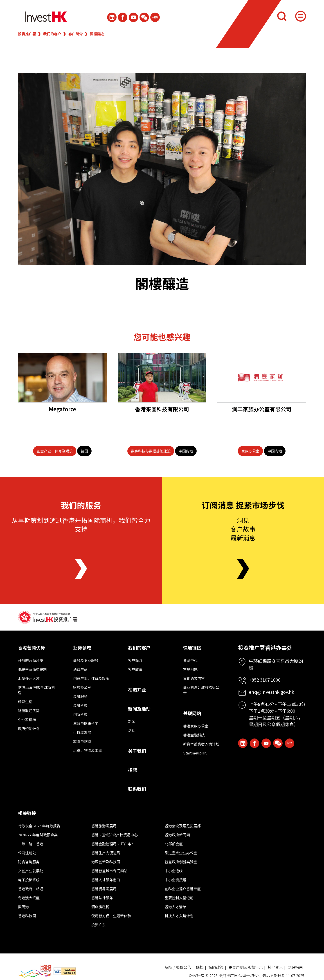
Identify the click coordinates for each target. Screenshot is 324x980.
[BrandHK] (35, 971)
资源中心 (190, 660)
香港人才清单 (175, 907)
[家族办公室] (250, 451)
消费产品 (80, 669)
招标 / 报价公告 (178, 967)
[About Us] (81, 569)
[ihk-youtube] (133, 17)
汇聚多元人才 (29, 678)
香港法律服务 (102, 898)
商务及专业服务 (86, 660)
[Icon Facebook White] (123, 17)
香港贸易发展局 (104, 889)
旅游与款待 (82, 741)
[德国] (84, 451)
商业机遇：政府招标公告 (201, 690)
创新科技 (80, 714)
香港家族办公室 (196, 726)
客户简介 (76, 34)
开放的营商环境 (31, 660)
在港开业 (137, 690)
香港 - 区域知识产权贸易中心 (115, 835)
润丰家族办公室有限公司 (262, 409)
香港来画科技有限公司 (162, 409)
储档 (200, 967)
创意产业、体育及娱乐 (91, 678)
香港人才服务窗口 (106, 880)
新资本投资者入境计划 (201, 744)
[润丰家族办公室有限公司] (262, 378)
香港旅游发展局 (104, 826)
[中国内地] (186, 451)
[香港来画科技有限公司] (162, 378)
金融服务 (80, 696)
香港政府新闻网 (177, 835)
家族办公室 (82, 687)
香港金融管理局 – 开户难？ (113, 844)
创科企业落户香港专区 (183, 889)
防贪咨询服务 (29, 862)
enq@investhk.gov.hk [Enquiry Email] (271, 692)
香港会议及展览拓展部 (183, 826)
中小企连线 (174, 871)
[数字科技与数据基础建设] (151, 451)
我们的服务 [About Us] (81, 505)
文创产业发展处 (31, 871)
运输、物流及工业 (88, 750)
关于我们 (137, 751)
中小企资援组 (175, 880)
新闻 (132, 721)
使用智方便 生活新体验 (111, 916)
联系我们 (137, 789)
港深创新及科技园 (106, 862)
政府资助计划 (29, 729)
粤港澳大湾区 (29, 898)
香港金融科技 (194, 735)
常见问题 (190, 669)
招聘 (133, 770)
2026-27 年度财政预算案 (38, 835)
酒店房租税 (100, 907)
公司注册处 (27, 853)
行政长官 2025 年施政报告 (39, 826)
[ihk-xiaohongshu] (155, 17)
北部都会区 (174, 844)
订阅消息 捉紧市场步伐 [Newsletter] (243, 505)
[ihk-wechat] (144, 17)
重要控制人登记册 (179, 898)
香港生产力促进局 (106, 853)
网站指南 (295, 967)
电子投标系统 (29, 880)
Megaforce (62, 409)
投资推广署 (27, 34)
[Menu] (301, 16)
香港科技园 (27, 916)
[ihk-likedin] (112, 17)
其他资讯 (275, 967)
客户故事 (135, 669)
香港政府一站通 (31, 889)
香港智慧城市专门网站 (109, 871)
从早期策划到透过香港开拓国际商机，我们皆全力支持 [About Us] (81, 525)
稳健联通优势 (29, 711)
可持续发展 (82, 732)
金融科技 (80, 705)
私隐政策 (216, 967)
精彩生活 (25, 702)
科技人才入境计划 (179, 916)
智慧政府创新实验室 (181, 862)
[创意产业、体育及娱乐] (55, 451)
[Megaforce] (62, 378)
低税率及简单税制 (32, 669)
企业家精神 (27, 720)
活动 (132, 730)
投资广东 (99, 925)
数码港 (23, 907)
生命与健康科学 (86, 723)
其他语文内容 (194, 678)
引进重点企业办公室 (181, 853)
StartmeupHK (195, 753)
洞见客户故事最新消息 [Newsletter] (243, 529)
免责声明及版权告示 (246, 967)
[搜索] (282, 16)
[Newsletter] (243, 569)
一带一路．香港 (31, 844)
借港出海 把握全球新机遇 (36, 690)
